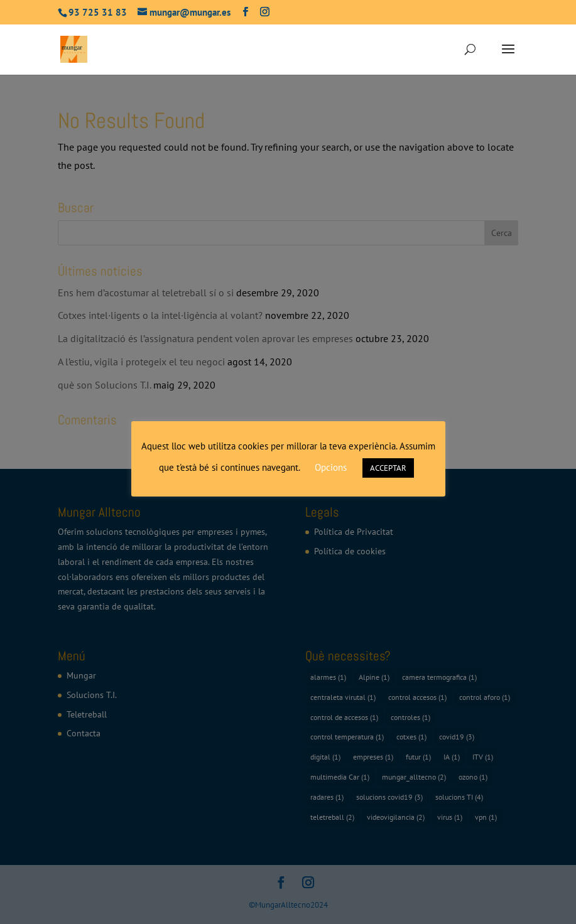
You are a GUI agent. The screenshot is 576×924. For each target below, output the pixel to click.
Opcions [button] (331, 467)
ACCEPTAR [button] (388, 468)
